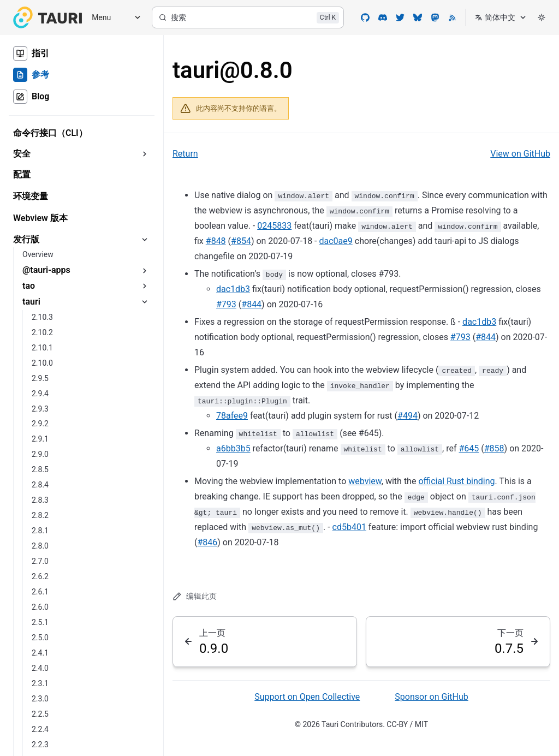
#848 (216, 241)
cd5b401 (349, 527)
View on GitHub (520, 154)
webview (365, 481)
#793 (226, 304)
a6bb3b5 (233, 448)
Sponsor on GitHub (431, 697)
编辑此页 (195, 596)
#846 (207, 542)
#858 (494, 448)
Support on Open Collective (307, 697)
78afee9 (232, 416)
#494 (408, 416)
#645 (469, 448)
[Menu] (112, 18)
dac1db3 (233, 289)
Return (185, 154)
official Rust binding (456, 481)
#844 (251, 304)
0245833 (274, 226)
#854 (241, 241)
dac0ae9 (336, 241)
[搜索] (248, 17)
